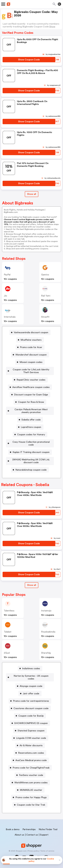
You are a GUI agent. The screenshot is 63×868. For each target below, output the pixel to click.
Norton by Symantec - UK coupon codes (31, 677)
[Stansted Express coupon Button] (30, 731)
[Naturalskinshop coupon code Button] (30, 470)
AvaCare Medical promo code (31, 760)
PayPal (7, 275)
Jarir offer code (31, 694)
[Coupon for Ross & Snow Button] (30, 402)
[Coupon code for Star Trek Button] (30, 805)
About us (19, 835)
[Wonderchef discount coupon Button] (30, 355)
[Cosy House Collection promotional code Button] (30, 443)
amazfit (45, 317)
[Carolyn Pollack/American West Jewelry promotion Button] (30, 411)
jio (5, 296)
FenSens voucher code (31, 775)
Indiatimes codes (31, 668)
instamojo (46, 611)
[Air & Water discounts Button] (30, 745)
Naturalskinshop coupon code (31, 470)
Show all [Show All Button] (32, 194)
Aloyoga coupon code (31, 686)
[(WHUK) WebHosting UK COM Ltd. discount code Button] (30, 461)
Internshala (10, 317)
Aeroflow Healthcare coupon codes (31, 387)
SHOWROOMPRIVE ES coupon (31, 723)
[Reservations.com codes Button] (30, 753)
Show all (32, 585)
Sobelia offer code (31, 420)
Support (44, 835)
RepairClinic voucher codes (31, 380)
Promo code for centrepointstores (31, 701)
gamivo (45, 275)
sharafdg (46, 653)
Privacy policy (33, 851)
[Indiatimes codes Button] (30, 668)
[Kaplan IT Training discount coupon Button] (30, 452)
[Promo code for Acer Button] (30, 347)
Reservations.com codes (31, 753)
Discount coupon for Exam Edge (31, 395)
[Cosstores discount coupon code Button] (30, 708)
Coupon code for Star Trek (31, 805)
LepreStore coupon (31, 427)
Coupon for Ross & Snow (31, 402)
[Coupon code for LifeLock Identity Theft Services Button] (30, 371)
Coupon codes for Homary (31, 435)
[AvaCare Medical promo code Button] (30, 760)
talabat (8, 632)
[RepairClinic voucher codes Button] (30, 380)
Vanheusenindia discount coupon (31, 332)
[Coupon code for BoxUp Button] (30, 716)
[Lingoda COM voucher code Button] (30, 738)
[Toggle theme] (59, 4)
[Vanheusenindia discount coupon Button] (30, 332)
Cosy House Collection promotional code (31, 443)
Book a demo (13, 829)
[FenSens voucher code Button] (30, 775)
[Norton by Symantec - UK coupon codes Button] (30, 677)
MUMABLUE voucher (31, 790)
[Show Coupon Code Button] (29, 60)
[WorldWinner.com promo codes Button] (30, 783)
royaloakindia (48, 632)
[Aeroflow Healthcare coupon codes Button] (30, 387)
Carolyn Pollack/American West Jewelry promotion (31, 411)
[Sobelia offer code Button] (30, 420)
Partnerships (29, 829)
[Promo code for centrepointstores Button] (30, 701)
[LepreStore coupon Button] (30, 427)
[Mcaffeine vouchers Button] (30, 340)
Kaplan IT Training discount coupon (31, 452)
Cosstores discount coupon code (31, 708)
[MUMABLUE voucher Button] (30, 790)
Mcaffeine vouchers (31, 340)
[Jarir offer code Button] (30, 694)
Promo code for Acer (31, 347)
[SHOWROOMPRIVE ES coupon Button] (30, 723)
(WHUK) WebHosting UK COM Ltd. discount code (31, 461)
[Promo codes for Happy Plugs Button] (30, 797)
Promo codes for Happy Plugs (31, 797)
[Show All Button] (32, 585)
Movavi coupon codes (31, 362)
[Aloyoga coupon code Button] (30, 686)
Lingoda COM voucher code (31, 738)
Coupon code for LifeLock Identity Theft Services (31, 371)
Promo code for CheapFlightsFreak (31, 768)
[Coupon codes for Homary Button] (30, 435)
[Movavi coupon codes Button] (30, 362)
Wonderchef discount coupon (31, 355)
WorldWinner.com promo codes (31, 783)
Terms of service (47, 851)
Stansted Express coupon (31, 731)
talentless (9, 611)
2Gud (7, 653)
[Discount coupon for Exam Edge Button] (30, 395)
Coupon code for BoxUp (31, 716)
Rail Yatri (46, 296)
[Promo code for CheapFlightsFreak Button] (30, 768)
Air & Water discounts (31, 745)
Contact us (32, 835)
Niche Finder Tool (48, 829)
